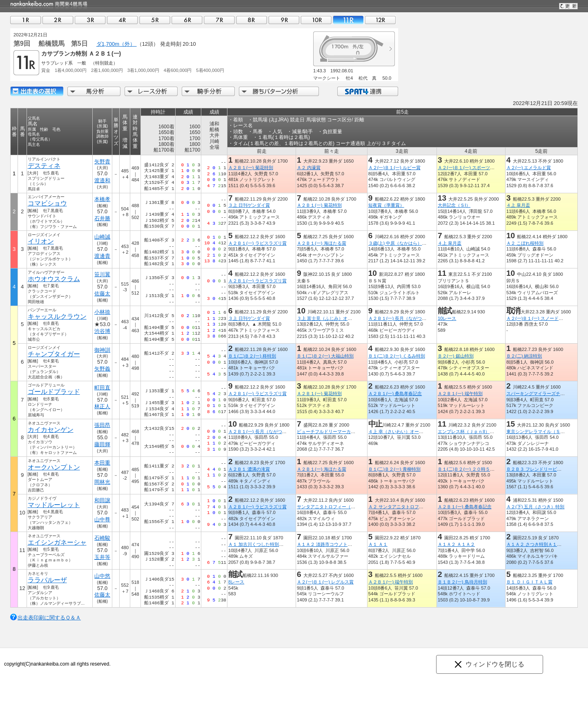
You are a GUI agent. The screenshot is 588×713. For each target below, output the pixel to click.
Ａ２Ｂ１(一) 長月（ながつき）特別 (404, 318)
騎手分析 (208, 91)
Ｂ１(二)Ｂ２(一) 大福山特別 (325, 356)
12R (381, 20)
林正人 (102, 406)
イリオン (41, 241)
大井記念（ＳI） (454, 205)
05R (155, 20)
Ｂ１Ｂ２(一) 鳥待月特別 (462, 582)
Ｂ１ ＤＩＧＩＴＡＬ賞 (529, 582)
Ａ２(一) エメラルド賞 (529, 168)
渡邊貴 (102, 256)
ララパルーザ (47, 580)
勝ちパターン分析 (279, 91)
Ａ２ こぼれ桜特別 (525, 243)
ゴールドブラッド (54, 392)
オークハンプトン (54, 467)
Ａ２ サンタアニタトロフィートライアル (409, 507)
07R (219, 20)
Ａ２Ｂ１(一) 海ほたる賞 (322, 243)
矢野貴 (102, 162)
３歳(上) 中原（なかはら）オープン (404, 243)
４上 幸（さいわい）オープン (398, 431)
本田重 (102, 463)
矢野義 (102, 369)
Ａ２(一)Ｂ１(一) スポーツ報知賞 (471, 168)
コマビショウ (47, 203)
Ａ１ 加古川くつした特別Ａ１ (258, 544)
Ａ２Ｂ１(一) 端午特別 (460, 393)
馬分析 (94, 91)
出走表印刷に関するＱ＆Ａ (49, 618)
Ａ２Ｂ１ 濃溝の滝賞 (249, 469)
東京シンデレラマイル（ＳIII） (537, 431)
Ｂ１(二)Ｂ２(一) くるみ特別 (397, 356)
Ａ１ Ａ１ (378, 544)
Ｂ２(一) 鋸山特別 (456, 356)
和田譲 (102, 500)
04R (122, 20)
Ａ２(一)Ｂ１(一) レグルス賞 (325, 582)
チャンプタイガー (54, 354)
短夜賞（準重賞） (386, 205)
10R (316, 20)
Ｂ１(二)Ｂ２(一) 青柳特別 (394, 469)
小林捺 (102, 312)
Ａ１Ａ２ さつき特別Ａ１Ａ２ (536, 544)
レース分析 (151, 91)
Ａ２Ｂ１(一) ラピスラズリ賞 (257, 243)
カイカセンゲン (51, 430)
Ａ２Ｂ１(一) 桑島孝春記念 (395, 393)
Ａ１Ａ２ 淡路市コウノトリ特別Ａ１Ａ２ (338, 544)
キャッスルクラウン (57, 316)
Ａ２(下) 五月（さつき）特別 (536, 507)
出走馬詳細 (37, 91)
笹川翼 (102, 274)
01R (26, 20)
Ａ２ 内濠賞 (309, 168)
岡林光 (102, 482)
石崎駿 (102, 538)
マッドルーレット (54, 505)
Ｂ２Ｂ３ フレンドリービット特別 (541, 469)
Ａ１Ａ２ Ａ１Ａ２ (456, 544)
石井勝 (102, 218)
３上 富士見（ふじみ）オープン (329, 318)
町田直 (102, 388)
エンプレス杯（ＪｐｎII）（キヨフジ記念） (482, 431)
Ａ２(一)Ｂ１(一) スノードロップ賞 (541, 318)
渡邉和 (102, 180)
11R (348, 20)
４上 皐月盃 (518, 205)
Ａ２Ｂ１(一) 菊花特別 (251, 168)
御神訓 (102, 350)
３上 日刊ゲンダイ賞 (249, 205)
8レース (236, 582)
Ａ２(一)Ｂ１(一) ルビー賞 (394, 168)
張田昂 (102, 425)
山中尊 (102, 520)
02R (58, 20)
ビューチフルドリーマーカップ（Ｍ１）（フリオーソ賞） (355, 431)
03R (90, 20)
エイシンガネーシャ (57, 542)
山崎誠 (102, 237)
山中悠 (102, 576)
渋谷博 (102, 331)
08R (252, 20)
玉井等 (102, 557)
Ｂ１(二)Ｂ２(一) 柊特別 (252, 356)
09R (284, 20)
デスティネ (44, 166)
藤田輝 (102, 444)
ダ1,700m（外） (117, 44)
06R (187, 20)
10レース (447, 318)
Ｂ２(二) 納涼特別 (524, 356)
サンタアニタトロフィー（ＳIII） (330, 507)
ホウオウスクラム (54, 279)
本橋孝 (102, 199)
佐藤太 (102, 294)
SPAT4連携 (367, 91)
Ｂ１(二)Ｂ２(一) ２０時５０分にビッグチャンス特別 (491, 469)
